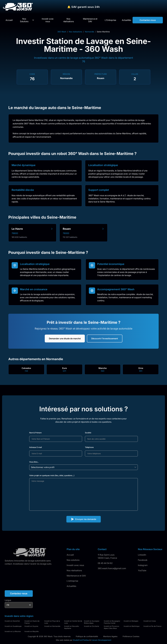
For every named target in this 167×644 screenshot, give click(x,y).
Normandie (90, 32)
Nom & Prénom (35, 433)
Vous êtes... (34, 462)
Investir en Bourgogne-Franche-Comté (112, 622)
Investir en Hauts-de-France (32, 622)
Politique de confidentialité (87, 636)
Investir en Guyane (31, 626)
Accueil (70, 555)
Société (88, 433)
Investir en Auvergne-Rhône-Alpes (92, 622)
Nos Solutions (24, 20)
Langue (8, 600)
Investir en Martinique (132, 626)
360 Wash (62, 32)
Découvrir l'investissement (105, 339)
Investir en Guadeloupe (13, 626)
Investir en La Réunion (13, 631)
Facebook (143, 560)
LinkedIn (142, 555)
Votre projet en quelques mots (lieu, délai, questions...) (52, 475)
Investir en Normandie (52, 626)
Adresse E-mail (35, 447)
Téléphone (89, 447)
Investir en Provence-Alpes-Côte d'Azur (112, 627)
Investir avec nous (75, 565)
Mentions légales (110, 636)
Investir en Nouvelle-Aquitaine (72, 627)
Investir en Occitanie (92, 626)
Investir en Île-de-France (152, 626)
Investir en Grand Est (12, 621)
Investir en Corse (150, 621)
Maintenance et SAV (76, 576)
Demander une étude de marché (65, 339)
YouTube (142, 570)
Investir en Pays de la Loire (52, 622)
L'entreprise (72, 581)
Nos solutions (73, 560)
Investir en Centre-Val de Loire (73, 622)
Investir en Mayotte (32, 631)
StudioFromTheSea (81, 640)
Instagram (143, 565)
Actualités (71, 586)
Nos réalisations (76, 32)
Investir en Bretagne (131, 621)
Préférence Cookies (131, 636)
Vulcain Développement (101, 640)
